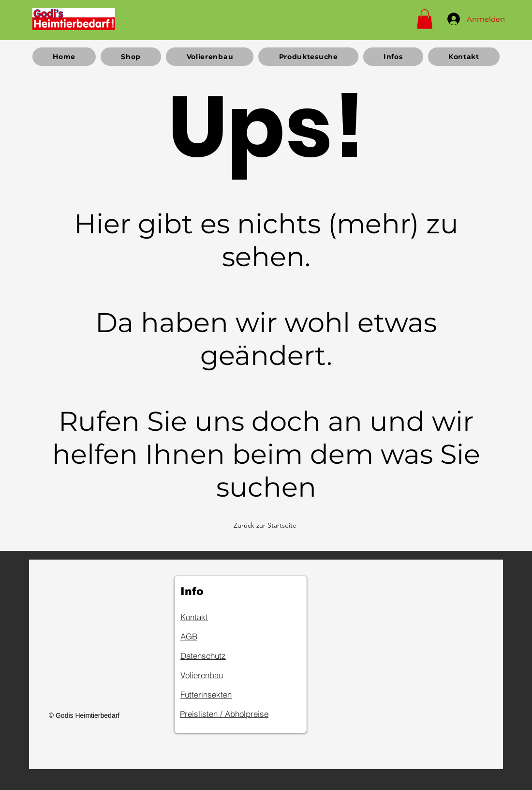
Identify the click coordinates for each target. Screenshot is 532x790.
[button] (425, 19)
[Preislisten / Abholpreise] (239, 714)
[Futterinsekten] (215, 695)
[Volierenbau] (215, 675)
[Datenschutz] (215, 656)
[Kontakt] (215, 617)
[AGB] (215, 637)
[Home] (74, 19)
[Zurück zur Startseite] (266, 525)
